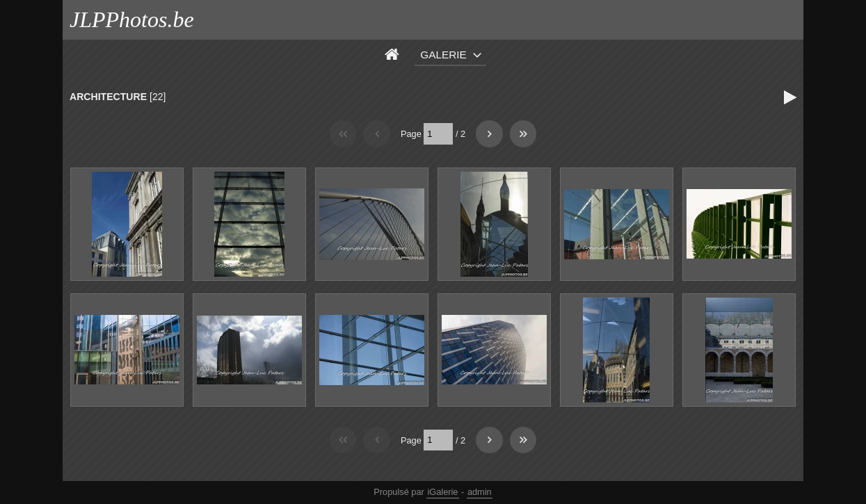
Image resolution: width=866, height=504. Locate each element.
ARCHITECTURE (108, 97)
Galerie (443, 55)
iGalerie (442, 492)
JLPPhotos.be (132, 19)
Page (411, 134)
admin (480, 492)
